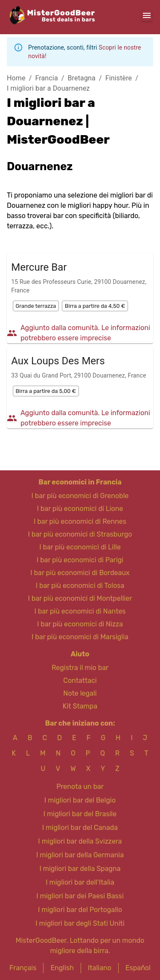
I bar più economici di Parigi (80, 560)
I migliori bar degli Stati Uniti (80, 923)
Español (138, 968)
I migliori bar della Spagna (80, 869)
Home (16, 78)
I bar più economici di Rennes (80, 521)
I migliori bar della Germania (80, 855)
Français (23, 968)
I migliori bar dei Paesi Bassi (80, 896)
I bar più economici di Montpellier (80, 598)
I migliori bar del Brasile (80, 814)
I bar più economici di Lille (80, 547)
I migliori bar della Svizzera (80, 841)
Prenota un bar (80, 787)
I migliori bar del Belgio (80, 800)
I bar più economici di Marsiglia (80, 637)
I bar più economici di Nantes (80, 611)
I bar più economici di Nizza (80, 624)
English (62, 968)
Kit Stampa (80, 706)
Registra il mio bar (80, 668)
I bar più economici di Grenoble (80, 496)
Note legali (80, 693)
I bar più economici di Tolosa (80, 586)
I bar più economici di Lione (80, 509)
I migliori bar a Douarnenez (48, 88)
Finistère (119, 78)
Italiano (100, 968)
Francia (46, 78)
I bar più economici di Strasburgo (80, 534)
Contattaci (80, 680)
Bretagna (82, 78)
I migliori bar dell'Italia (80, 882)
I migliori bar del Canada (80, 828)
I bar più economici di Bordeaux (80, 573)
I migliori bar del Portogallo (80, 910)
